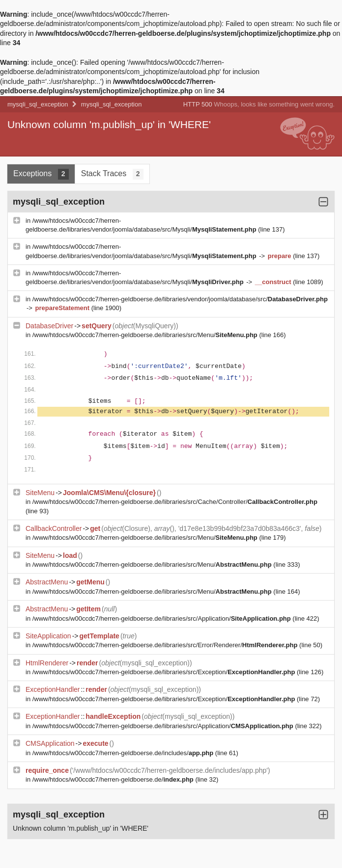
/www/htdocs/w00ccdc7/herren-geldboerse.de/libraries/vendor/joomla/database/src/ (180, 299)
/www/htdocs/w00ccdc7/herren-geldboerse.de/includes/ (124, 753)
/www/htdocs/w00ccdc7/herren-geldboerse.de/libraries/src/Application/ (163, 618)
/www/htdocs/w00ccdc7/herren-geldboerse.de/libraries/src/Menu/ (146, 335)
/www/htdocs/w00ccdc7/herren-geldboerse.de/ (114, 779)
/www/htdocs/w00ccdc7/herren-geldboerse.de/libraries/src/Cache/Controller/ (175, 502)
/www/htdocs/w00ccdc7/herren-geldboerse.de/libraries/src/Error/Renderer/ (166, 645)
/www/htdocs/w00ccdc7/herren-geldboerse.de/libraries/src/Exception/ (165, 672)
